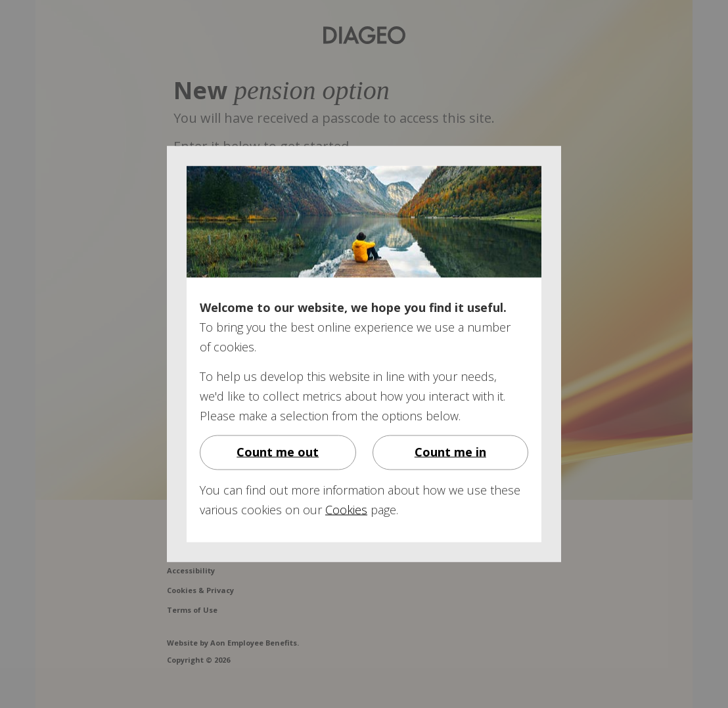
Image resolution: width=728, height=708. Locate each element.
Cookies (346, 510)
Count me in (450, 452)
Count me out (278, 452)
